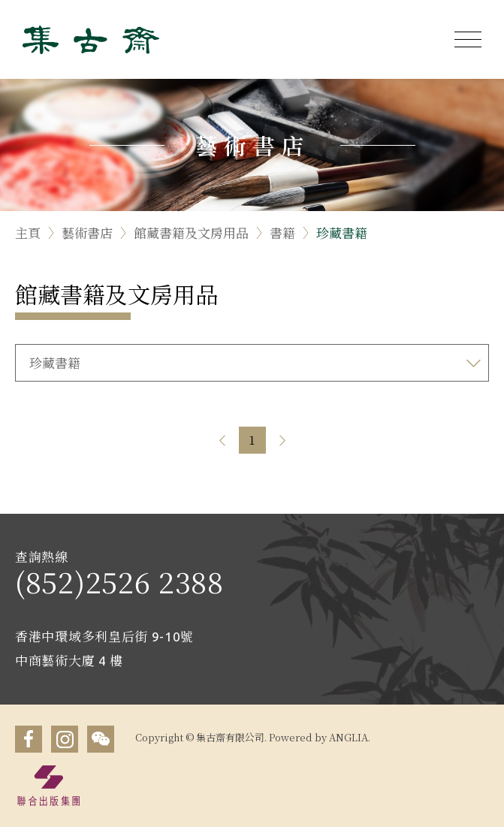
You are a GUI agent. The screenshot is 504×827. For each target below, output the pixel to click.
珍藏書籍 (342, 232)
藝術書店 (87, 232)
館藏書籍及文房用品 (191, 232)
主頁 (28, 232)
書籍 (282, 232)
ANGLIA (349, 737)
